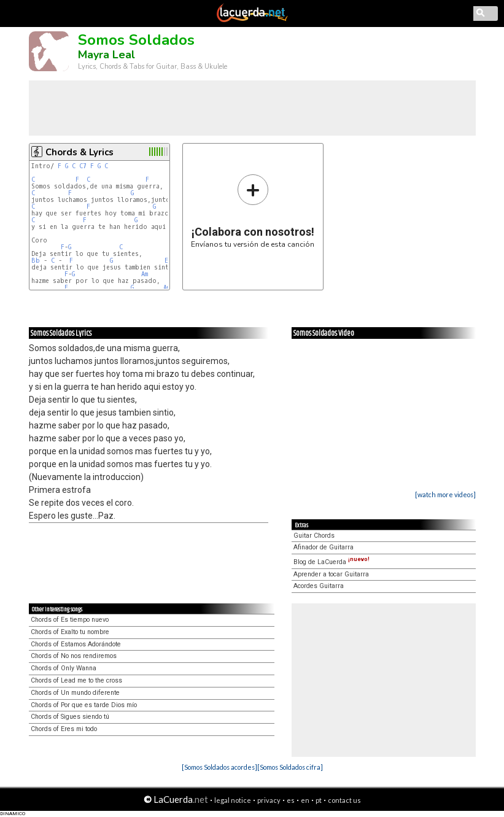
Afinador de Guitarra (324, 547)
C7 (83, 166)
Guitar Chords (314, 536)
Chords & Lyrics (79, 152)
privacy (269, 800)
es (291, 800)
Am (145, 274)
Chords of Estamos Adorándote (76, 644)
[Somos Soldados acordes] (219, 767)
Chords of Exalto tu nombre (70, 632)
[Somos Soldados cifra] (290, 767)
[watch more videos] (445, 494)
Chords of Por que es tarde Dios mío (84, 705)
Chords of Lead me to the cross (76, 680)
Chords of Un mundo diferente (75, 693)
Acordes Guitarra (319, 586)
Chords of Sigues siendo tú (70, 717)
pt (319, 800)
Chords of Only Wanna (64, 668)
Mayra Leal (107, 55)
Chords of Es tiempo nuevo (70, 620)
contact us (344, 800)
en (305, 800)
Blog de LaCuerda (331, 562)
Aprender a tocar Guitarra (331, 574)
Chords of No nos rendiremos (74, 656)
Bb (36, 261)
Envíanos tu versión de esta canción (253, 211)
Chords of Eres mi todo (64, 729)
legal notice (233, 800)
